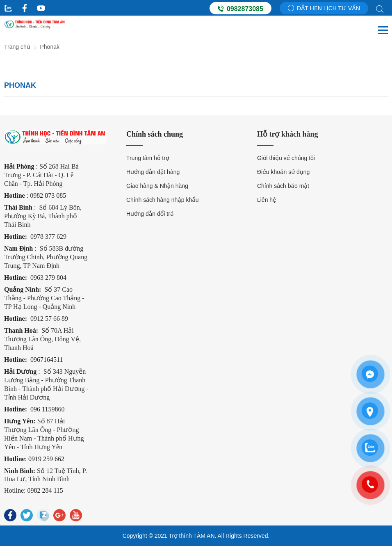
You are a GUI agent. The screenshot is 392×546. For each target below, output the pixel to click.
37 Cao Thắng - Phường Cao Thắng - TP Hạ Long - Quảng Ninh (44, 298)
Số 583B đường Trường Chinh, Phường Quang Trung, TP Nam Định (46, 257)
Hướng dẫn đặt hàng (153, 172)
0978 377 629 (48, 236)
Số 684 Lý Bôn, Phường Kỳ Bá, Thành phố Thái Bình (43, 216)
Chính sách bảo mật (283, 186)
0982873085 (240, 9)
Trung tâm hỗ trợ (148, 158)
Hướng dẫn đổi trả (150, 214)
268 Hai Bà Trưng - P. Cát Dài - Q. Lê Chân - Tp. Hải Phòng (41, 175)
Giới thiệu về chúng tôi (286, 158)
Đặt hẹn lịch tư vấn (324, 8)
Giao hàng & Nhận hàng (157, 186)
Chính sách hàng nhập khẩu (163, 200)
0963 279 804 (48, 278)
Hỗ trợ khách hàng (288, 134)
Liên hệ (267, 200)
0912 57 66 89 (49, 319)
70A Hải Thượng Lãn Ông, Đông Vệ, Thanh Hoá (42, 339)
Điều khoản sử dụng (283, 172)
